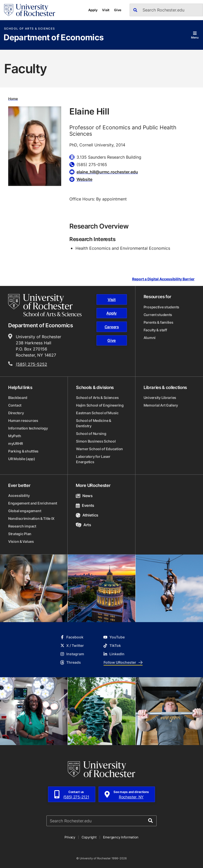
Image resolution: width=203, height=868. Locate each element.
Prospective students (161, 307)
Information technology (28, 428)
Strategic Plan (20, 534)
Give (118, 10)
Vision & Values (21, 541)
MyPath (15, 436)
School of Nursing (91, 433)
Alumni (150, 338)
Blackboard (18, 398)
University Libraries (160, 398)
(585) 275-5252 (31, 364)
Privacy (70, 837)
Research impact (22, 526)
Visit (106, 10)
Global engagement (25, 511)
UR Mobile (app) (22, 459)
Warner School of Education (99, 449)
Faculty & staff (155, 330)
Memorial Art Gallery (161, 405)
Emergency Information (121, 837)
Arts (83, 525)
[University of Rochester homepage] (30, 10)
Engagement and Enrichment (33, 503)
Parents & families (158, 322)
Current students (158, 315)
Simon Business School (96, 441)
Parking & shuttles (23, 451)
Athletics (87, 515)
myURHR (15, 443)
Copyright (89, 837)
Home (13, 98)
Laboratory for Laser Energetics (93, 459)
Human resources (23, 420)
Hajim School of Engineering (100, 405)
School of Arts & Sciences (29, 29)
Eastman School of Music (97, 413)
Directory (16, 413)
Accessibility (19, 495)
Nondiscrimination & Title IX (31, 518)
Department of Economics (54, 38)
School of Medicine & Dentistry (93, 423)
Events (85, 505)
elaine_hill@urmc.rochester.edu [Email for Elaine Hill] (107, 172)
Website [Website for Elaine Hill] (84, 179)
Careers (112, 327)
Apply (93, 10)
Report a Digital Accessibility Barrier (163, 279)
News (84, 496)
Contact (15, 405)
